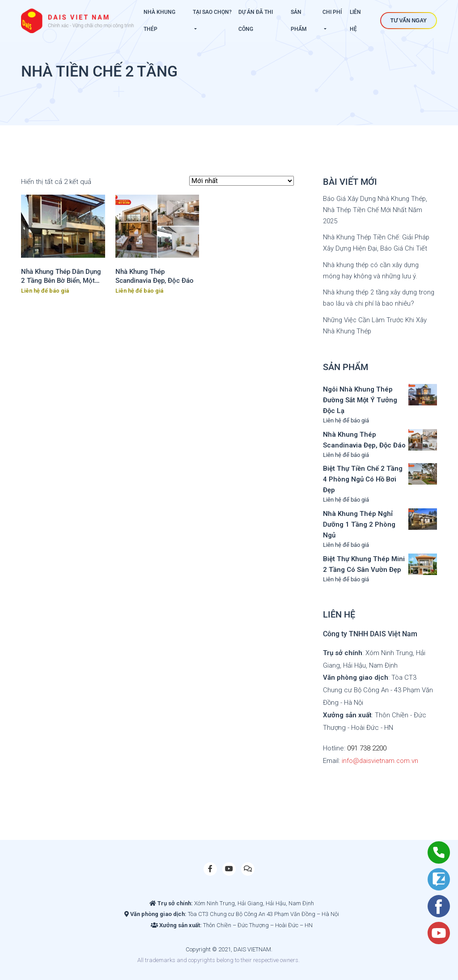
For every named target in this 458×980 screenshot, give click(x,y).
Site (316, 957)
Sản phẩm (299, 21)
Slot (306, 957)
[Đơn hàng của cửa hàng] (242, 181)
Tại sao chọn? (212, 12)
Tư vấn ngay (409, 21)
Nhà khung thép (159, 21)
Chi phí (332, 12)
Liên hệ (355, 21)
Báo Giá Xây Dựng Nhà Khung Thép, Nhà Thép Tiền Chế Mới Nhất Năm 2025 (376, 209)
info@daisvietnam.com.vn (381, 757)
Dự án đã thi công (256, 21)
